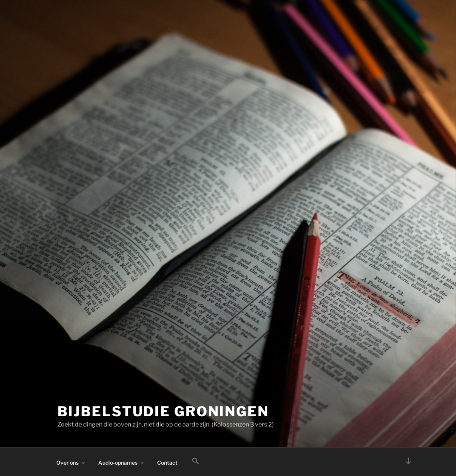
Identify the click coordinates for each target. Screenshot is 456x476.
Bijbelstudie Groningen (163, 411)
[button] (196, 461)
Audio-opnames (121, 463)
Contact (167, 463)
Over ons (71, 463)
